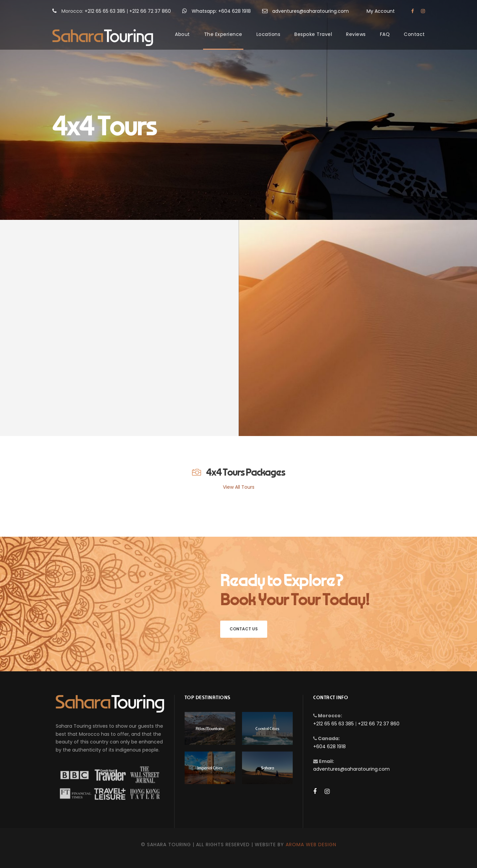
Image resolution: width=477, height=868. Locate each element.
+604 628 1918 (329, 746)
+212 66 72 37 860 (150, 11)
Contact (414, 34)
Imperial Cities (210, 767)
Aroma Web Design (311, 845)
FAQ (385, 34)
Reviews (356, 34)
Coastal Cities (267, 728)
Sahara (268, 767)
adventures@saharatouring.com (311, 11)
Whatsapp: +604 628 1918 (221, 11)
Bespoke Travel (313, 34)
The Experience (223, 34)
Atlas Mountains (210, 728)
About (182, 34)
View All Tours (239, 487)
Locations (269, 34)
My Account (381, 11)
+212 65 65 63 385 (105, 11)
